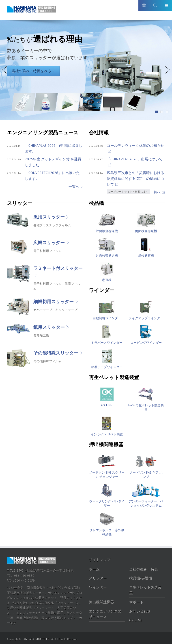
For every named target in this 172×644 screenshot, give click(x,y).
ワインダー (98, 586)
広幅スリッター (49, 241)
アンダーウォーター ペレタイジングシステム (146, 502)
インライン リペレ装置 (107, 433)
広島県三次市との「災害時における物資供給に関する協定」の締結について (135, 177)
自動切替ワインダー (107, 317)
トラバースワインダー (107, 341)
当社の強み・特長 (144, 568)
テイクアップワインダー (146, 317)
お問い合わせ (140, 610)
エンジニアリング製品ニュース (105, 613)
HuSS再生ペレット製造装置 (146, 406)
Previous (4, 76)
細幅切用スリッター (54, 300)
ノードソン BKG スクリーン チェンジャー (107, 473)
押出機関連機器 (101, 600)
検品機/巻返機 (141, 577)
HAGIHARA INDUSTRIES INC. (38, 637)
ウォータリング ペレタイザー (107, 502)
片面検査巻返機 (107, 229)
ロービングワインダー (146, 341)
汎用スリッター (49, 215)
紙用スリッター (49, 326)
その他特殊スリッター (56, 351)
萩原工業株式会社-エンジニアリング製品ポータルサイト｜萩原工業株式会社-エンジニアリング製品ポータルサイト (33, 11)
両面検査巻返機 (146, 229)
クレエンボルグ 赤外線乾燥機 (107, 531)
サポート (136, 600)
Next (168, 76)
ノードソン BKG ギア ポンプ (146, 473)
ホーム (94, 568)
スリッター (98, 577)
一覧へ (74, 185)
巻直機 (107, 279)
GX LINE (107, 404)
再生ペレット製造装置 (145, 589)
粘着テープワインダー (107, 366)
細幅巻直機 (146, 254)
